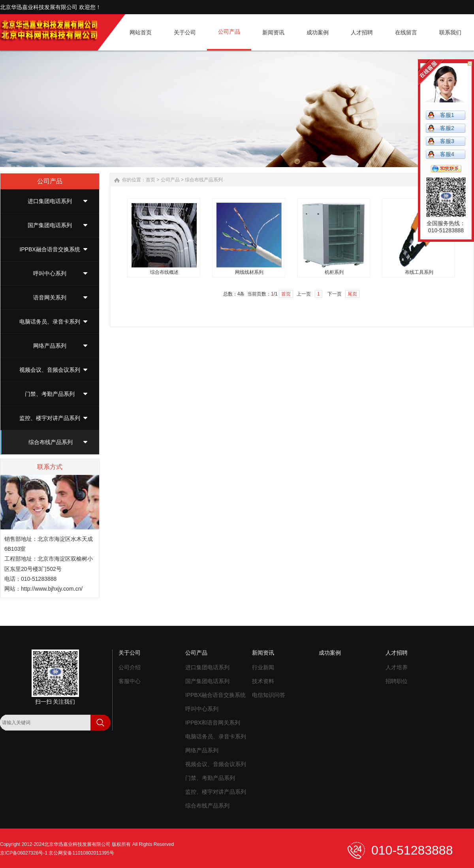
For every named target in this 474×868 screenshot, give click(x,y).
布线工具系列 (419, 272)
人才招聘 (397, 653)
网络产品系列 (50, 346)
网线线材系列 (249, 272)
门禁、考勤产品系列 (50, 394)
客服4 (447, 154)
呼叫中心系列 (50, 273)
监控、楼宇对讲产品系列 (50, 418)
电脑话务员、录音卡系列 (50, 322)
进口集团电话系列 (50, 201)
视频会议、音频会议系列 (50, 370)
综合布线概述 (164, 272)
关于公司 (130, 653)
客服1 (447, 115)
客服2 (447, 128)
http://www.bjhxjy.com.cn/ (52, 589)
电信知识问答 (269, 695)
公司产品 (170, 180)
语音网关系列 (50, 297)
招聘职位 (397, 681)
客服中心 (130, 681)
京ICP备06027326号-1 (24, 853)
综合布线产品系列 (51, 442)
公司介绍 (130, 667)
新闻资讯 (263, 653)
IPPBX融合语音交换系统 (50, 249)
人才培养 (397, 667)
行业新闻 (263, 667)
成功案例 (330, 653)
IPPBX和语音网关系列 (213, 723)
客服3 (447, 141)
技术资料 (263, 681)
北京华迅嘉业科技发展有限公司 (77, 844)
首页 (150, 180)
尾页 (352, 294)
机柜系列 (334, 272)
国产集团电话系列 (50, 225)
